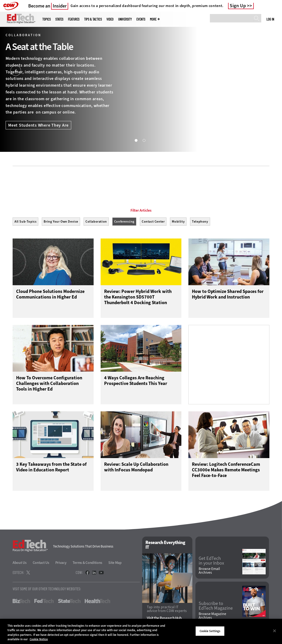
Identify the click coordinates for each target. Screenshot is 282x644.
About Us (20, 564)
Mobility (178, 222)
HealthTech (97, 602)
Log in (270, 19)
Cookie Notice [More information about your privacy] (39, 639)
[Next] (266, 71)
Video (110, 19)
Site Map (115, 564)
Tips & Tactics (93, 19)
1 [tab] (136, 140)
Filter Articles (141, 210)
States (59, 19)
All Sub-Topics (25, 222)
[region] (141, 631)
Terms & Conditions (88, 564)
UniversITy (125, 19)
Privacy (61, 564)
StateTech (69, 602)
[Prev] (16, 71)
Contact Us (41, 564)
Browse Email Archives (209, 572)
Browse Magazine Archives (212, 617)
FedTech (44, 602)
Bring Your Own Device (61, 222)
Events (141, 19)
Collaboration (96, 222)
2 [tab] (144, 140)
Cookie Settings (210, 631)
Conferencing (124, 222)
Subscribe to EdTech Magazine (216, 607)
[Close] (275, 631)
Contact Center (153, 222)
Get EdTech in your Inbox (211, 562)
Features (74, 19)
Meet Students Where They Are (38, 125)
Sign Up (238, 6)
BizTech (21, 602)
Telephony (200, 222)
